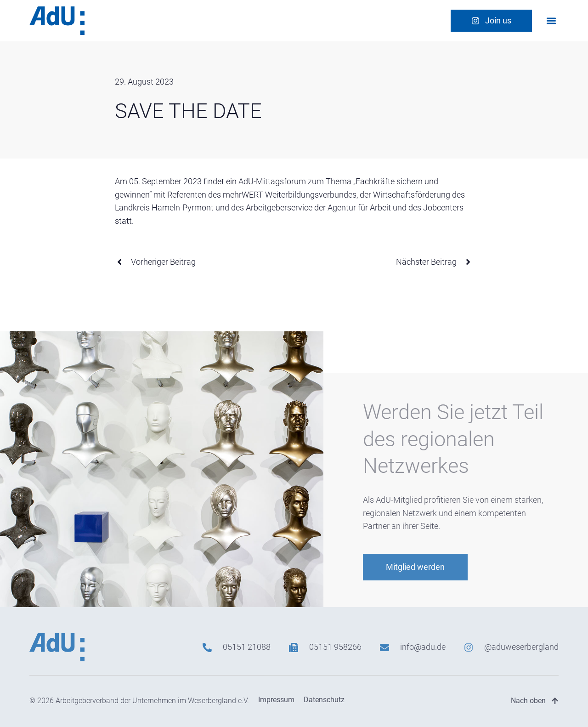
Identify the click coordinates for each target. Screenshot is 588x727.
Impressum (276, 700)
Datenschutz (324, 700)
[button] (551, 20)
